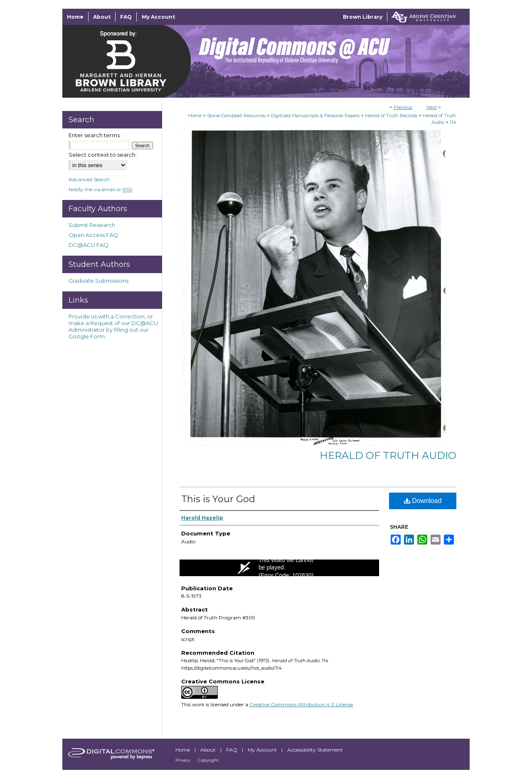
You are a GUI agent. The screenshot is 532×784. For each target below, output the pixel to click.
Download (423, 501)
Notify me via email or (100, 189)
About (209, 750)
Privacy (183, 760)
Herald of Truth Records (391, 116)
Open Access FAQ (93, 235)
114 (453, 122)
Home (195, 116)
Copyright (208, 760)
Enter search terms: (95, 135)
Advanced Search (89, 179)
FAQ (232, 750)
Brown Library (363, 17)
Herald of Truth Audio (388, 455)
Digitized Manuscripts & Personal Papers (315, 116)
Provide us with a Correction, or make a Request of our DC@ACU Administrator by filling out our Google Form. (113, 326)
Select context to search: (103, 155)
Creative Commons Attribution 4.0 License (301, 704)
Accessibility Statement (315, 750)
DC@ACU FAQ (89, 245)
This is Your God (218, 499)
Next (432, 107)
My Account (263, 750)
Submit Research (92, 225)
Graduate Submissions (99, 281)
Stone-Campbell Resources (236, 116)
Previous (403, 107)
